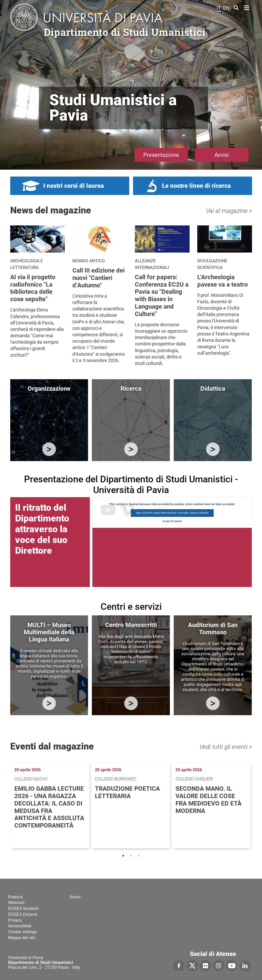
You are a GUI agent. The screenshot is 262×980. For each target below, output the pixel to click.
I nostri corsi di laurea (74, 186)
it (219, 8)
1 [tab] (123, 856)
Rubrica (15, 897)
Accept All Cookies (172, 521)
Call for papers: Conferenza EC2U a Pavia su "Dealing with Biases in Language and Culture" (162, 296)
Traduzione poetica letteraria (127, 792)
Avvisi (222, 155)
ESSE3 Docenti (23, 914)
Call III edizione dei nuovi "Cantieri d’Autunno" (99, 278)
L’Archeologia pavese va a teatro (223, 281)
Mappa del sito (22, 938)
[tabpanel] (51, 805)
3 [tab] (139, 856)
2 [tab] (131, 856)
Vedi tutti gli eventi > (226, 747)
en (226, 8)
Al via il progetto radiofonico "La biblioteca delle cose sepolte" (33, 288)
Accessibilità (20, 926)
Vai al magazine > (229, 211)
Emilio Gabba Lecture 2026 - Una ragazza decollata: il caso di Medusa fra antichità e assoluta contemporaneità (49, 807)
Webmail (16, 903)
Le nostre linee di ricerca (196, 186)
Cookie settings (23, 932)
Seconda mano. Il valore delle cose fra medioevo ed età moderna (209, 800)
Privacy (15, 920)
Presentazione (161, 155)
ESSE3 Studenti (23, 908)
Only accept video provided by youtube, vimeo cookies (172, 513)
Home (247, 7)
